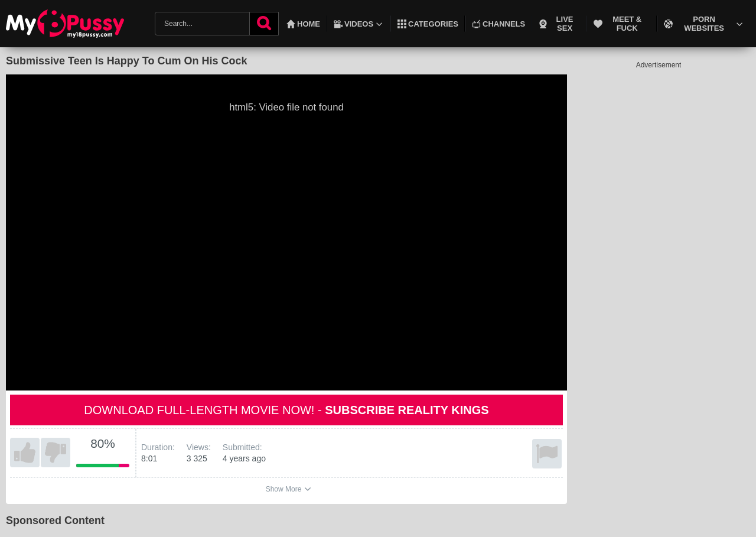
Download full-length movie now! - (286, 410)
